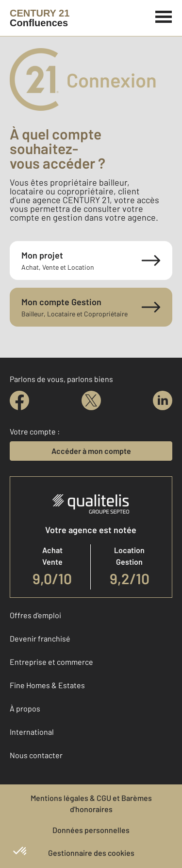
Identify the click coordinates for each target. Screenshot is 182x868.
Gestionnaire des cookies (91, 853)
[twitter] (91, 400)
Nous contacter (36, 755)
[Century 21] (40, 18)
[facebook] (19, 400)
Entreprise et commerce (51, 662)
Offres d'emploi (35, 615)
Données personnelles (91, 830)
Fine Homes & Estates (47, 685)
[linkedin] (163, 400)
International (32, 732)
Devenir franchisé (40, 638)
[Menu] (164, 16)
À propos (25, 708)
